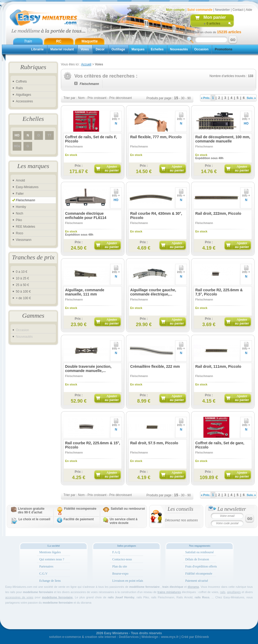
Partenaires (46, 566)
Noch (20, 213)
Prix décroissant (121, 98)
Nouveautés (179, 49)
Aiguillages (23, 95)
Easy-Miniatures (27, 187)
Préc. (206, 98)
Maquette (89, 41)
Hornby (21, 207)
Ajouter (112, 168)
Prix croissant (97, 98)
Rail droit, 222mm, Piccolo (218, 213)
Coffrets (21, 82)
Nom (81, 98)
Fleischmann (25, 200)
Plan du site (120, 566)
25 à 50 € (22, 285)
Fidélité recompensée (80, 509)
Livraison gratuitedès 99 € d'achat (31, 511)
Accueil (86, 64)
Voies (85, 49)
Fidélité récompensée (199, 574)
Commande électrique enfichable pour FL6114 (86, 216)
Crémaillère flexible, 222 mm (155, 366)
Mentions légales (50, 552)
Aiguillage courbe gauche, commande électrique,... (153, 292)
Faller (20, 194)
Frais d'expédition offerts (201, 566)
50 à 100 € (23, 292)
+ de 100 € (23, 298)
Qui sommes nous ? (52, 559)
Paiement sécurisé (197, 581)
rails (223, 592)
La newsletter (232, 509)
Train (28, 41)
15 (176, 98)
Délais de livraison (197, 559)
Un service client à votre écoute (123, 521)
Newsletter (223, 10)
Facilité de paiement (79, 519)
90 (189, 98)
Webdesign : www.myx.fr (160, 637)
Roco (20, 233)
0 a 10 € (21, 272)
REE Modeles (25, 227)
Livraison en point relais (128, 581)
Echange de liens (50, 581)
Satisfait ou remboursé (128, 509)
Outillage (118, 49)
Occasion (201, 49)
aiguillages (234, 592)
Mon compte (175, 10)
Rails (19, 88)
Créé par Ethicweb (195, 637)
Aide (249, 10)
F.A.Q (116, 552)
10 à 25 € (22, 278)
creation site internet (100, 637)
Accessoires (24, 101)
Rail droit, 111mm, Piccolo (218, 366)
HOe (17, 146)
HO (17, 135)
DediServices (129, 637)
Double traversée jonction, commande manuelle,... (88, 369)
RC (59, 41)
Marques (138, 49)
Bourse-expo (120, 574)
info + (116, 118)
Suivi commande (200, 10)
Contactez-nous (122, 559)
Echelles (157, 49)
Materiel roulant (62, 49)
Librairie (37, 49)
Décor (100, 49)
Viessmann (24, 240)
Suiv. (251, 98)
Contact (238, 10)
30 (183, 98)
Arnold (20, 180)
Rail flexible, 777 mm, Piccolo (156, 137)
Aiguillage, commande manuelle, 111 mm (85, 292)
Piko (19, 220)
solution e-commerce (65, 637)
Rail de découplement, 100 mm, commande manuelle (223, 139)
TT (49, 135)
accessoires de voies (19, 597)
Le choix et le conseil (34, 519)
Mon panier (215, 17)
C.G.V (43, 574)
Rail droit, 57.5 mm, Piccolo (154, 443)
